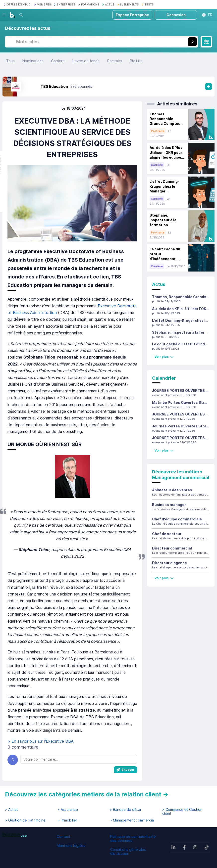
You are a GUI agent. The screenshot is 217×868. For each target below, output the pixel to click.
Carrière (58, 61)
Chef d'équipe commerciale (177, 519)
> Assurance (68, 810)
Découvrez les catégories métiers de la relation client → (87, 794)
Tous (10, 61)
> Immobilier (67, 820)
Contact (64, 837)
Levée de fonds (86, 61)
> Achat (11, 810)
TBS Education (54, 86)
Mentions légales (71, 845)
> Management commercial (132, 820)
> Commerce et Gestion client (182, 812)
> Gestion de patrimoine (25, 820)
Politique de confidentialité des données (133, 839)
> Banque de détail (126, 810)
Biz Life (136, 61)
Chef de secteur (167, 534)
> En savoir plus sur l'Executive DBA (42, 741)
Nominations (33, 61)
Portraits (115, 61)
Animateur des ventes (172, 490)
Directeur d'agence (169, 563)
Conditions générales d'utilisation (128, 851)
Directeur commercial (172, 548)
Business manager (169, 505)
